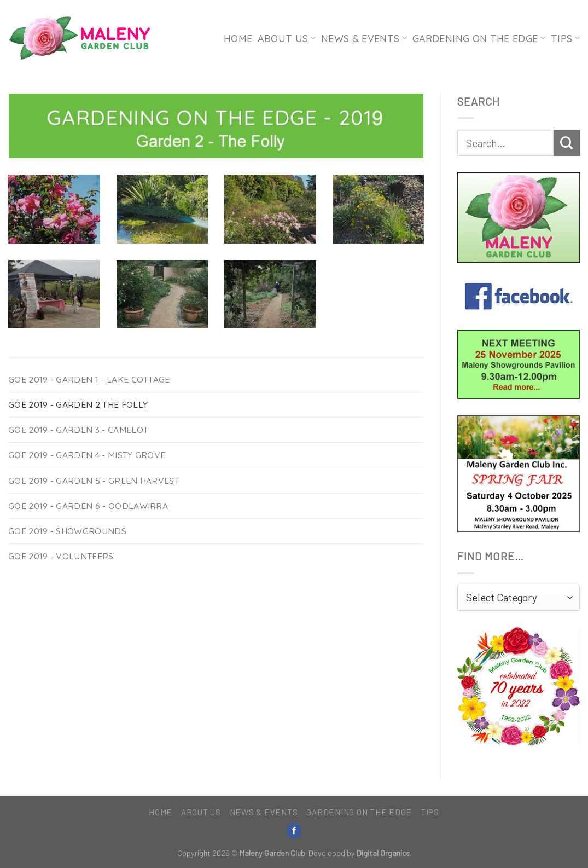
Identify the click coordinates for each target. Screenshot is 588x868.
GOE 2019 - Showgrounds (67, 531)
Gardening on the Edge (479, 38)
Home (238, 38)
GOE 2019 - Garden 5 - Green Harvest (94, 481)
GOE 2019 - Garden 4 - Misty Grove (87, 455)
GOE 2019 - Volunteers (61, 556)
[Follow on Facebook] (294, 831)
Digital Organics (383, 853)
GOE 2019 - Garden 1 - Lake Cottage (89, 379)
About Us (286, 38)
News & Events (364, 38)
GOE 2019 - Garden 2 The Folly (78, 404)
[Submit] (567, 143)
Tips (565, 38)
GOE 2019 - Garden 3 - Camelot (78, 430)
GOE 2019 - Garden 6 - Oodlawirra (88, 506)
